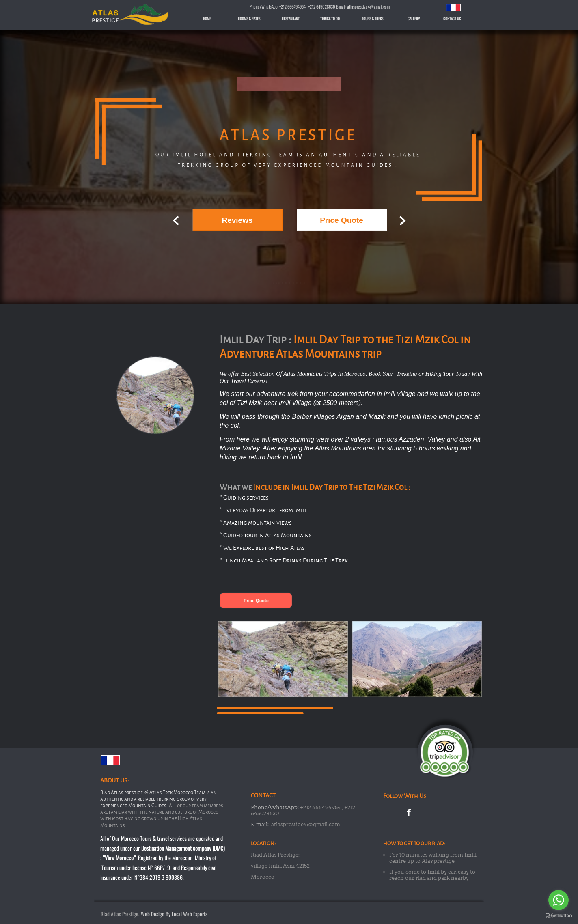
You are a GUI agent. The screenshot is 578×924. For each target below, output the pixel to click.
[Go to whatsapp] (559, 900)
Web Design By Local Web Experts (174, 914)
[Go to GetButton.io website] (559, 916)
